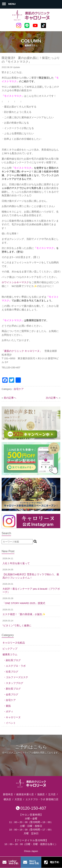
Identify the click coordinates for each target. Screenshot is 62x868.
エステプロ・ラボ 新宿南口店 (42, 799)
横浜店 (7, 799)
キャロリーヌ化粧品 (14, 643)
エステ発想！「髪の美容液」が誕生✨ (24, 614)
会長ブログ (12, 694)
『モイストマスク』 (23, 168)
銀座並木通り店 (25, 794)
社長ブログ (12, 672)
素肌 (8, 706)
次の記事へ (52, 398)
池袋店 (41, 794)
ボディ (10, 711)
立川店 (52, 794)
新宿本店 (8, 794)
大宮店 (18, 799)
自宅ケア (19, 389)
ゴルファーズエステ (17, 677)
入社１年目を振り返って (16, 563)
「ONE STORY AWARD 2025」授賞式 (24, 603)
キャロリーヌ (13, 717)
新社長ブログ (13, 689)
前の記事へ (10, 398)
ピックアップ (10, 649)
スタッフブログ (14, 683)
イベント (11, 723)
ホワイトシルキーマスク (15, 282)
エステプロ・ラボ (16, 666)
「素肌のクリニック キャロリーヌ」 (22, 351)
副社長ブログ (13, 660)
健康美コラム (10, 654)
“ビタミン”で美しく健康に (17, 625)
